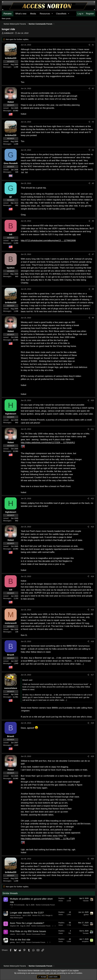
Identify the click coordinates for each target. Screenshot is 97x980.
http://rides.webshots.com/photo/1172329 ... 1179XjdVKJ (48, 443)
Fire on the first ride (20, 940)
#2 (93, 88)
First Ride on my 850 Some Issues (28, 931)
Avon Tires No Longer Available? (27, 923)
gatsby (12, 942)
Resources (45, 14)
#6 (93, 221)
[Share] (89, 45)
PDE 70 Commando (17, 905)
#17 (92, 675)
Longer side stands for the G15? (27, 913)
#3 (93, 122)
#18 (92, 723)
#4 (93, 150)
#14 (92, 576)
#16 (92, 641)
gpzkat (86, 915)
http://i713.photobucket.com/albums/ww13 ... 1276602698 (48, 241)
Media (33, 14)
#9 (93, 318)
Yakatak (86, 901)
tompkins (85, 941)
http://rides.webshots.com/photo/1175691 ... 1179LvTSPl (48, 839)
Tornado (86, 933)
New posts (6, 18)
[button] (52, 14)
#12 (92, 498)
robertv (13, 934)
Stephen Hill (14, 926)
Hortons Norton (16, 915)
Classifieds (61, 14)
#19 (92, 756)
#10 (92, 400)
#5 (93, 183)
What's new (21, 14)
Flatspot (86, 925)
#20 (92, 859)
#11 (92, 429)
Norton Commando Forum (45, 905)
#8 (93, 289)
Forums (8, 14)
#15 (92, 610)
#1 (93, 45)
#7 (93, 254)
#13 (92, 527)
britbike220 (9, 33)
